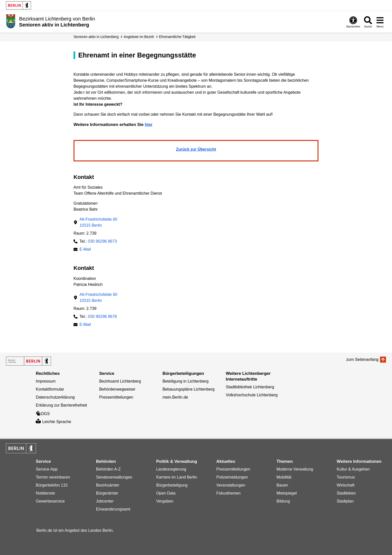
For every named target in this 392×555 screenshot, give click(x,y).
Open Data (166, 493)
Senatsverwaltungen (114, 477)
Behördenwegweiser (117, 389)
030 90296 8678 (102, 316)
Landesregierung (171, 469)
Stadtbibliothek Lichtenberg (250, 387)
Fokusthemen (228, 493)
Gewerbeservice (50, 501)
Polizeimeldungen (232, 477)
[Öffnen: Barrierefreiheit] (353, 22)
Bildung (283, 501)
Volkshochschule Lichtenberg (252, 395)
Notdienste (45, 493)
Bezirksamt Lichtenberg (120, 381)
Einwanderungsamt (113, 509)
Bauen (282, 485)
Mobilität (284, 477)
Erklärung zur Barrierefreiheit (61, 405)
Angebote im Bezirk (139, 37)
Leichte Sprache (53, 422)
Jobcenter (105, 501)
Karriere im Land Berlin (177, 477)
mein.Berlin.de (175, 397)
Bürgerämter (107, 493)
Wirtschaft (346, 485)
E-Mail (85, 250)
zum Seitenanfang (362, 359)
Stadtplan (345, 501)
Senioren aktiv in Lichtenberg (96, 37)
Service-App (47, 469)
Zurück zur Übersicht (196, 149)
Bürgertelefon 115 (52, 485)
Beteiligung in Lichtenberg (185, 381)
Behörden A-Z (108, 469)
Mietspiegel (287, 493)
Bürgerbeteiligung (172, 485)
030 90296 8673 (102, 241)
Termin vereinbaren (53, 477)
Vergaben (165, 501)
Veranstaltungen (231, 485)
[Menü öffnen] (380, 22)
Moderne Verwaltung (295, 469)
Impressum (46, 381)
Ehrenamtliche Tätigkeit (177, 37)
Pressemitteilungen (116, 397)
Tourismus (346, 477)
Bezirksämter (108, 485)
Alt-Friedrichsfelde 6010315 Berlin (98, 222)
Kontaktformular (50, 389)
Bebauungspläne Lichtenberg (188, 389)
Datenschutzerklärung (55, 397)
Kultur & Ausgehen (353, 469)
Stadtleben (346, 493)
